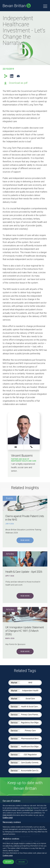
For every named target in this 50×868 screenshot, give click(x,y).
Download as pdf (18, 83)
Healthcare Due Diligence (31, 747)
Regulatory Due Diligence (31, 723)
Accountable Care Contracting (31, 771)
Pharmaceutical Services (31, 739)
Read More (25, 540)
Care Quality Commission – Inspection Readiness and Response (31, 763)
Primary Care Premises (30, 715)
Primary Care (30, 731)
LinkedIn (12, 76)
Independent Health (30, 691)
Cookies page (8, 818)
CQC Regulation (30, 755)
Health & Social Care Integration (31, 707)
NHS (30, 683)
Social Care (30, 699)
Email (18, 76)
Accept (8, 862)
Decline (22, 862)
